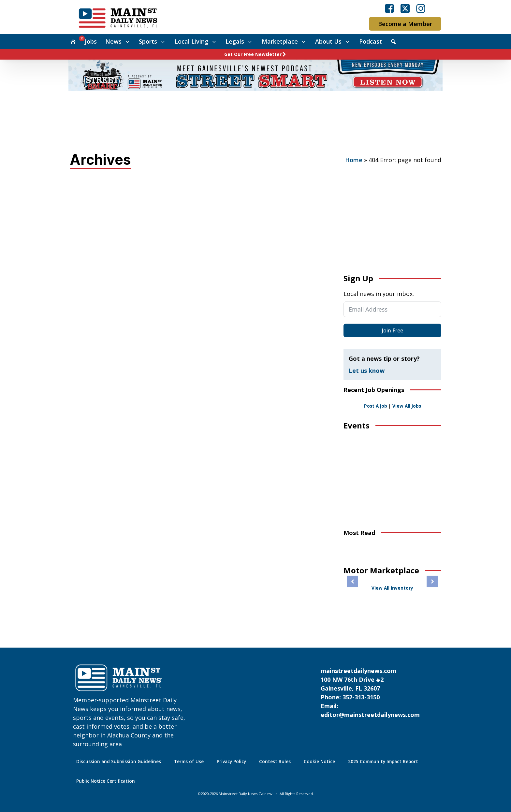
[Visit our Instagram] (421, 8)
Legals (239, 41)
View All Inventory (392, 588)
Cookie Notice (319, 762)
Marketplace (284, 41)
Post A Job (376, 406)
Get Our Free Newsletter (253, 54)
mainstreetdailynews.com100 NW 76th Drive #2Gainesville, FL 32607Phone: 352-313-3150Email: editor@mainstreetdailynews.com (370, 693)
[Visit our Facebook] (389, 8)
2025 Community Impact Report (383, 762)
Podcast (371, 41)
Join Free (393, 330)
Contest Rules (275, 762)
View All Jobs (407, 406)
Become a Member (405, 24)
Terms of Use (189, 762)
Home (354, 160)
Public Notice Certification (106, 781)
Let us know (367, 371)
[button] (352, 582)
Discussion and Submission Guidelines (119, 762)
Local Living (196, 41)
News (118, 41)
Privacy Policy (231, 762)
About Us (333, 41)
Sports (153, 41)
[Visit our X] (405, 8)
